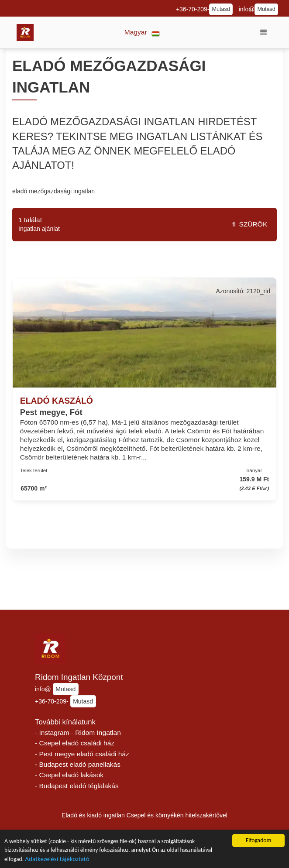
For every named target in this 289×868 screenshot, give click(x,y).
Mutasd (221, 9)
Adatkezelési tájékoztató (57, 862)
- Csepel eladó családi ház (75, 743)
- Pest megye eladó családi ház (82, 754)
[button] (142, 33)
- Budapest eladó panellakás (78, 764)
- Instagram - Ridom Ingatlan (78, 732)
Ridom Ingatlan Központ (79, 677)
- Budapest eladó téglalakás (77, 786)
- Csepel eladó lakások (69, 775)
